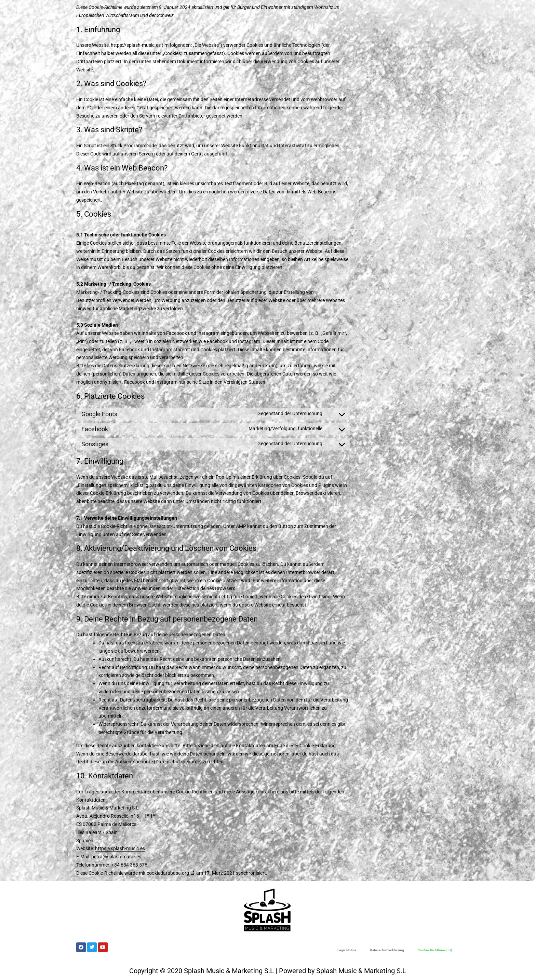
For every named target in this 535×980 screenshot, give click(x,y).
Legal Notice (347, 950)
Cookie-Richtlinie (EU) (435, 950)
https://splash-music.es (136, 45)
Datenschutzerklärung (387, 950)
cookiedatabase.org (168, 873)
